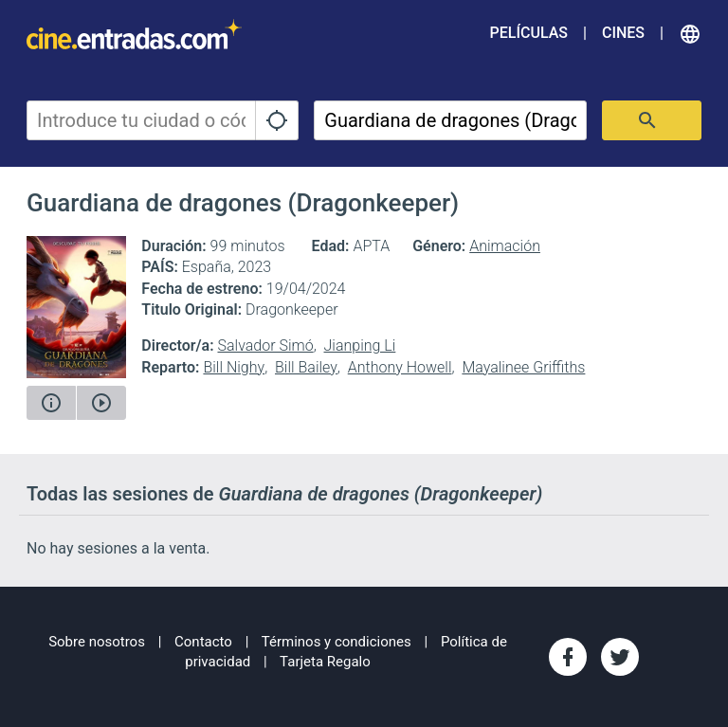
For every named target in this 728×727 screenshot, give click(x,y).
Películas (529, 33)
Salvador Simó (265, 345)
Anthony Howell (400, 367)
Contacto (203, 642)
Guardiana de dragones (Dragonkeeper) (243, 203)
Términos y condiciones (337, 642)
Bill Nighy (234, 367)
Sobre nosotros (97, 642)
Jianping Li (360, 345)
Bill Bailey (306, 367)
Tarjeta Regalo (325, 662)
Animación (505, 246)
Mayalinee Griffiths (523, 367)
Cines (623, 33)
